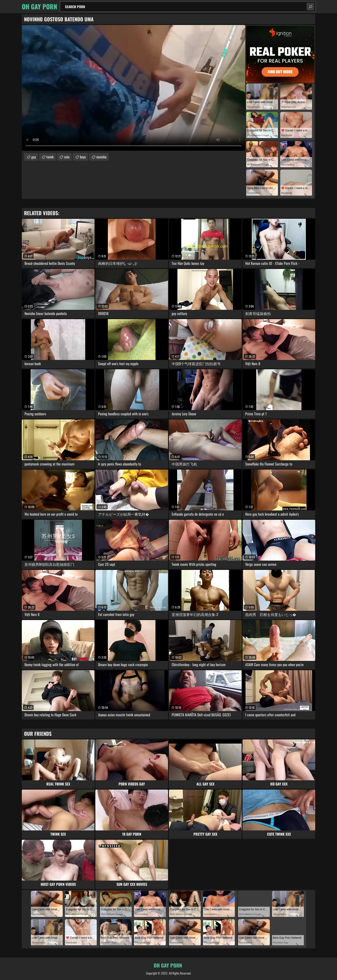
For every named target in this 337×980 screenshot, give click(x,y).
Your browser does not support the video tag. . (134, 88)
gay (34, 157)
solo (67, 157)
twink (50, 157)
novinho (101, 157)
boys (83, 157)
